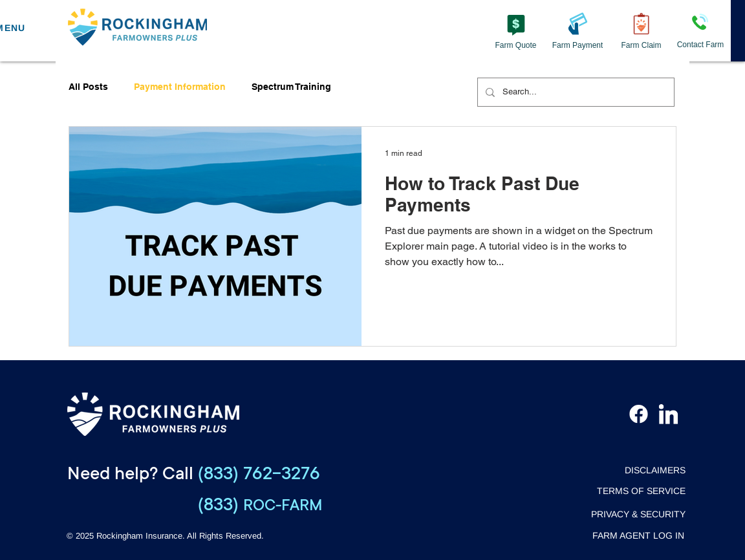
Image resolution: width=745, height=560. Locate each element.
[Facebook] (638, 414)
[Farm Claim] (641, 31)
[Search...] (575, 92)
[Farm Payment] (578, 31)
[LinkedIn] (668, 414)
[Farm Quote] (516, 31)
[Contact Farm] (700, 31)
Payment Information (180, 87)
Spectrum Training (291, 87)
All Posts (88, 87)
